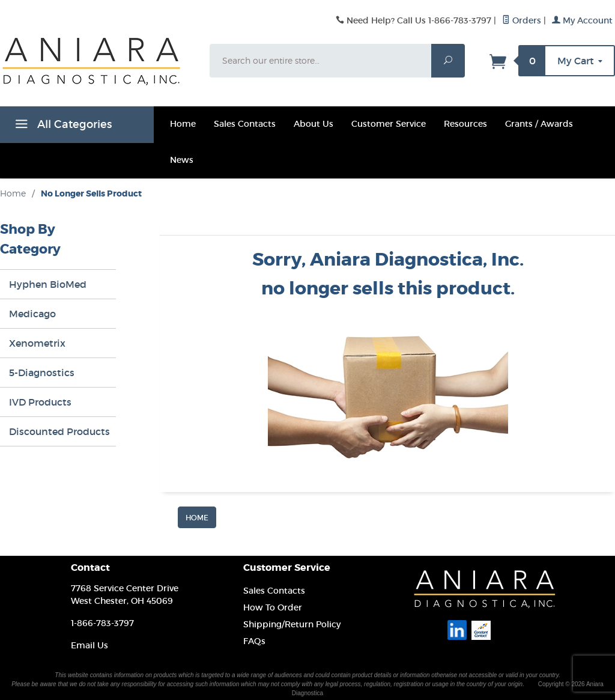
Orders (522, 20)
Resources (465, 124)
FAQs (254, 641)
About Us (314, 124)
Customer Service (389, 124)
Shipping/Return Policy (292, 624)
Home (183, 124)
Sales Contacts (245, 124)
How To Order (273, 607)
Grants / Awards (539, 124)
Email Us (89, 645)
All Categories (62, 126)
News (182, 160)
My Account (582, 20)
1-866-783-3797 (102, 623)
